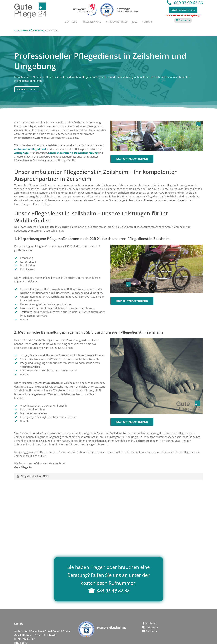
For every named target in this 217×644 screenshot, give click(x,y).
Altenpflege (21, 153)
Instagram (150, 627)
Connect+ (184, 20)
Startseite (20, 31)
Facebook (149, 623)
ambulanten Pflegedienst (30, 149)
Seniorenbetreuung (61, 153)
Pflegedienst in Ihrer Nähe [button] (33, 476)
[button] (27, 89)
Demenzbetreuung (86, 153)
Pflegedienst (37, 31)
